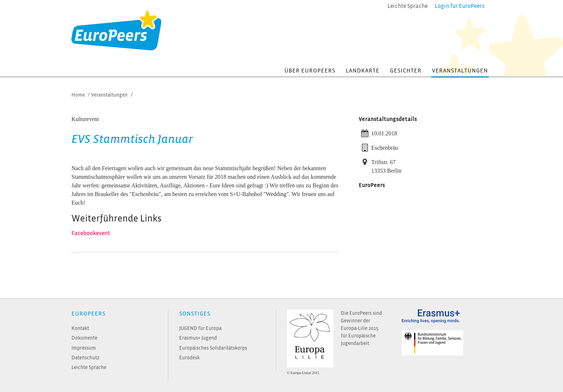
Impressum (84, 348)
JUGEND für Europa (200, 328)
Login (460, 6)
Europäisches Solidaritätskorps (213, 348)
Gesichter (406, 71)
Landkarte (363, 71)
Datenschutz (85, 358)
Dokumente (84, 338)
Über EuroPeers (310, 71)
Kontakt (80, 328)
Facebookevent (91, 233)
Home (78, 95)
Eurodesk (189, 358)
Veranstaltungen (460, 71)
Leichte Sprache (89, 367)
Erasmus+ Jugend (198, 338)
